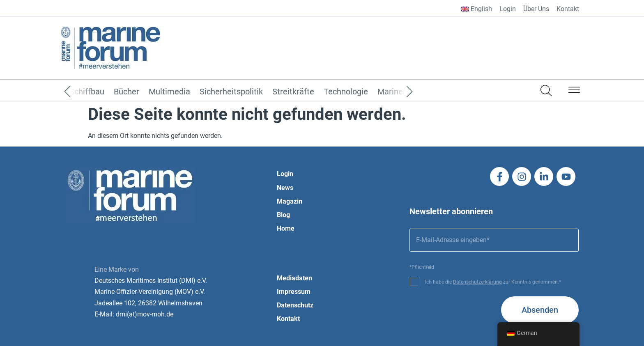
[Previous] (80, 92)
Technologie (346, 92)
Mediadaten (294, 278)
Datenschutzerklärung (477, 282)
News (285, 188)
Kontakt (568, 9)
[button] (574, 92)
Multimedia (169, 92)
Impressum (294, 292)
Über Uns (536, 9)
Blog (283, 215)
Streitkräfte (293, 92)
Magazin (290, 201)
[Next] (397, 92)
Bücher (126, 92)
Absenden (540, 310)
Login (508, 9)
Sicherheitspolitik (231, 92)
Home (286, 228)
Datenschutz (295, 305)
